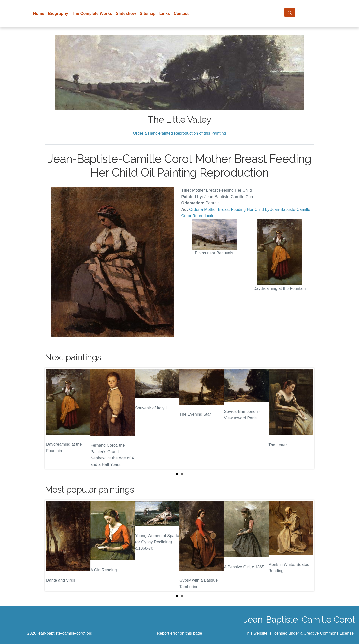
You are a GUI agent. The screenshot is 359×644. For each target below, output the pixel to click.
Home (39, 14)
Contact (181, 14)
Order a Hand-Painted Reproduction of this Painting (179, 133)
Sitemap (147, 14)
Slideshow (126, 14)
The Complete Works (92, 14)
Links (165, 14)
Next (306, 419)
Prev (53, 419)
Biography (58, 14)
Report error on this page (179, 633)
